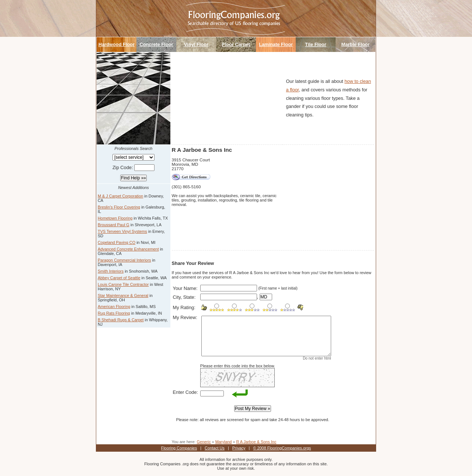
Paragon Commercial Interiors (124, 260)
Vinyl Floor (196, 44)
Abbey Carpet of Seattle (119, 278)
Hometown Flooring (115, 218)
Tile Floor (315, 44)
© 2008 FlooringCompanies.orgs (282, 448)
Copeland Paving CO (117, 242)
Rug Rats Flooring (114, 313)
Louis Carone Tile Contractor (123, 284)
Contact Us (215, 448)
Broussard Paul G (114, 225)
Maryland (224, 442)
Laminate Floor (276, 44)
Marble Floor (356, 44)
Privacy (239, 448)
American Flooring (114, 307)
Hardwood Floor (117, 44)
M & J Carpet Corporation (120, 196)
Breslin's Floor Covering (119, 207)
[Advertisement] (227, 98)
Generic (204, 442)
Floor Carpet (236, 44)
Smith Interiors (111, 271)
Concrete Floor (156, 44)
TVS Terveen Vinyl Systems (122, 231)
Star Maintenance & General (123, 295)
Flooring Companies (179, 448)
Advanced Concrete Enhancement (128, 249)
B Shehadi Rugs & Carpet (121, 320)
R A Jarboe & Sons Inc (256, 442)
